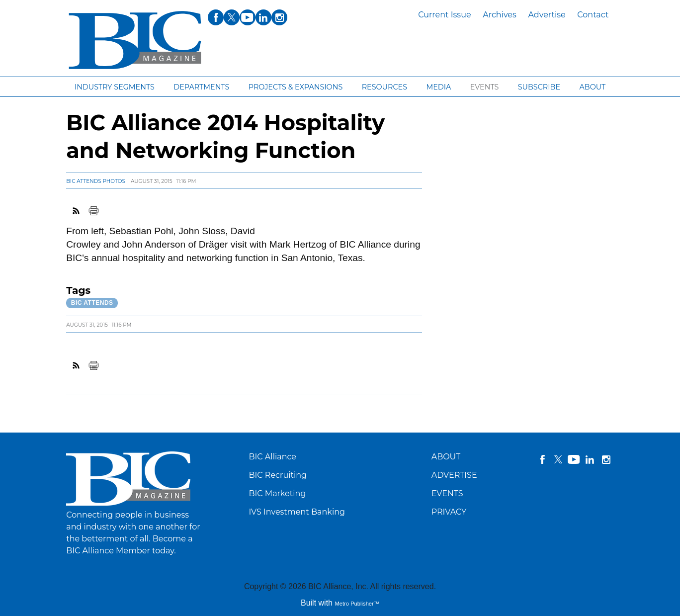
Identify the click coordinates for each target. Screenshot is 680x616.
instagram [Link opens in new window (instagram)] (279, 17)
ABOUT (446, 457)
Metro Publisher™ (357, 604)
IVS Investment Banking (297, 512)
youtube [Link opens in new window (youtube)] (248, 17)
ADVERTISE (454, 475)
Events (485, 87)
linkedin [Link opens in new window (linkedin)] (263, 17)
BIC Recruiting (278, 475)
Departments (201, 87)
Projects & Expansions (296, 87)
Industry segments (115, 87)
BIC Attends (92, 303)
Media (438, 87)
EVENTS (447, 493)
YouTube (574, 459)
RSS (77, 211)
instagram (606, 459)
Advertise (547, 15)
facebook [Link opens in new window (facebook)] (216, 17)
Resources (384, 87)
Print (93, 211)
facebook (542, 459)
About (592, 87)
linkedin (590, 459)
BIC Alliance (272, 457)
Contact (593, 15)
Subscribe (539, 87)
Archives (500, 15)
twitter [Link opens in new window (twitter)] (232, 17)
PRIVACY (449, 512)
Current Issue (444, 15)
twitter (558, 459)
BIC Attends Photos (96, 181)
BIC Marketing (277, 493)
